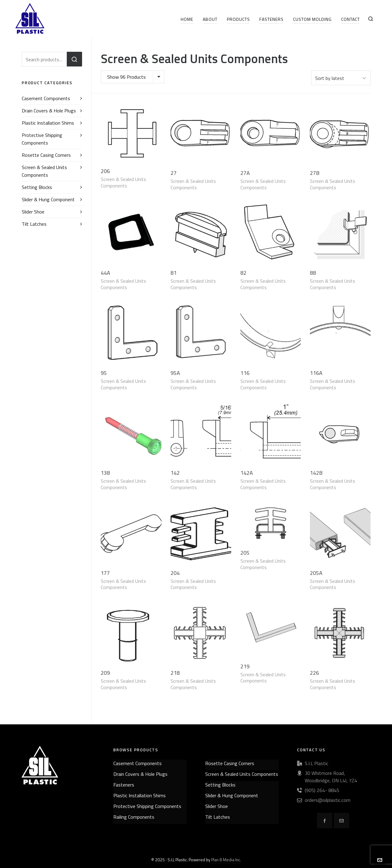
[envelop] (341, 821)
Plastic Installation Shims (48, 123)
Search (74, 59)
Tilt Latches (34, 224)
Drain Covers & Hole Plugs (49, 111)
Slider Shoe (33, 212)
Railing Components (134, 817)
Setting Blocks (37, 187)
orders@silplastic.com (328, 800)
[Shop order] (341, 78)
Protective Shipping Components (42, 139)
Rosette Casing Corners (46, 155)
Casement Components (46, 98)
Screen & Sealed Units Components (123, 182)
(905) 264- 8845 (322, 790)
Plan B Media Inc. (226, 860)
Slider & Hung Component (48, 199)
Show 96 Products (126, 77)
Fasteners (124, 785)
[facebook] (325, 821)
